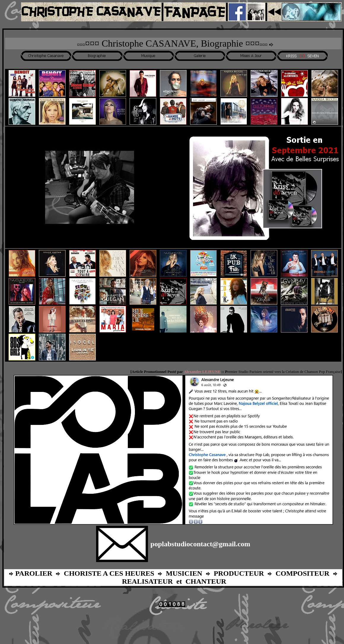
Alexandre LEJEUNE (202, 372)
